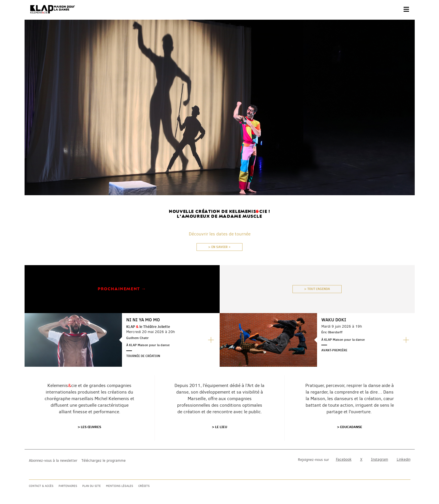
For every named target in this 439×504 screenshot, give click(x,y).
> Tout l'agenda (317, 289)
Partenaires (68, 486)
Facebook (344, 459)
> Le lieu (219, 427)
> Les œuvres (89, 427)
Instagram (380, 459)
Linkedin (404, 459)
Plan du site (92, 486)
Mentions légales (120, 486)
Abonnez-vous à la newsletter (53, 460)
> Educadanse (350, 427)
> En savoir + (219, 247)
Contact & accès (41, 486)
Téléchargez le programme (104, 460)
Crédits (144, 486)
